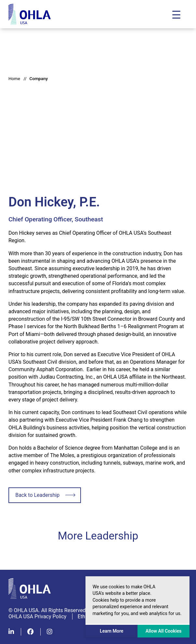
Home (14, 79)
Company (39, 79)
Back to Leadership (37, 495)
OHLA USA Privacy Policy (37, 616)
